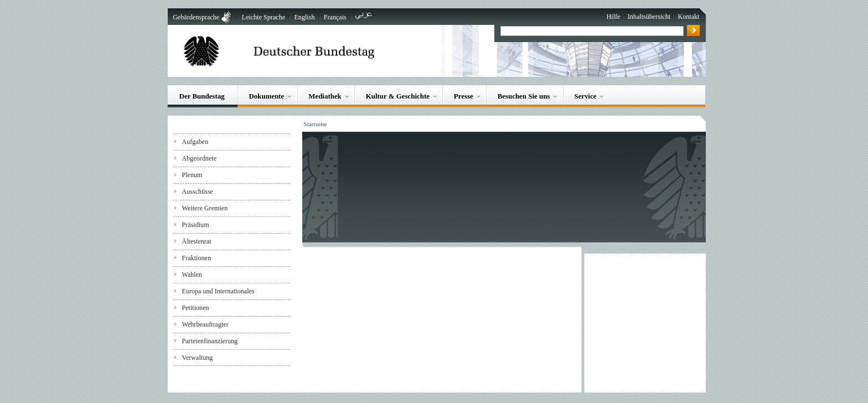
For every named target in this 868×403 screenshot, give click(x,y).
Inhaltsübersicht (649, 17)
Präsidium (195, 225)
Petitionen (195, 308)
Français (335, 17)
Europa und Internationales (218, 291)
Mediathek (325, 96)
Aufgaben (195, 142)
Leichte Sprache (263, 17)
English (304, 17)
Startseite (315, 124)
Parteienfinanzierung (210, 341)
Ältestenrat (196, 241)
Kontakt (688, 17)
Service (585, 96)
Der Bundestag (202, 96)
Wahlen (192, 275)
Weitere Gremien (205, 208)
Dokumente (267, 96)
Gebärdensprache (196, 17)
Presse (464, 96)
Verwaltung (197, 358)
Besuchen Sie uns (524, 96)
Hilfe (614, 17)
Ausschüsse (197, 192)
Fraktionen (196, 258)
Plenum (192, 175)
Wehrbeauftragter (205, 324)
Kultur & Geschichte (398, 96)
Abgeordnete (199, 158)
